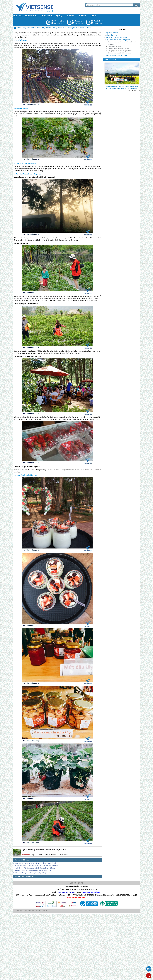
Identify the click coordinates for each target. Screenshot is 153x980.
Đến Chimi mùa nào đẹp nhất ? (117, 37)
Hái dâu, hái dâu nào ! (115, 46)
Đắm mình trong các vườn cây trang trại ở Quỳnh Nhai (33, 873)
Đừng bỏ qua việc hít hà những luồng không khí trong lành (123, 43)
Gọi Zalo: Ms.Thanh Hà (70, 22)
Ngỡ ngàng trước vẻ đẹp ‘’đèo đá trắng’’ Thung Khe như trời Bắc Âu (37, 866)
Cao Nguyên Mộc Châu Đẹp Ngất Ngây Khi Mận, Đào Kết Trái (36, 863)
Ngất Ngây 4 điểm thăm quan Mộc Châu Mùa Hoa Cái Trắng (35, 868)
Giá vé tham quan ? (113, 35)
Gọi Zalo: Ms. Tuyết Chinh (89, 22)
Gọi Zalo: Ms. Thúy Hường (49, 22)
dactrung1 (52, 23)
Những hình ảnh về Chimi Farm (117, 55)
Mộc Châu (66, 43)
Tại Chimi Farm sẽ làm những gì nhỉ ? (119, 40)
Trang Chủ (40, 7)
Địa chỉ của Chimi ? (113, 33)
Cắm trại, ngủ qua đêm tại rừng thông (119, 53)
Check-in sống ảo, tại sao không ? (118, 49)
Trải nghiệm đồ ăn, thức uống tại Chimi (120, 51)
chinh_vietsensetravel (92, 23)
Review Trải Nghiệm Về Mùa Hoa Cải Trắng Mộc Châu (33, 870)
